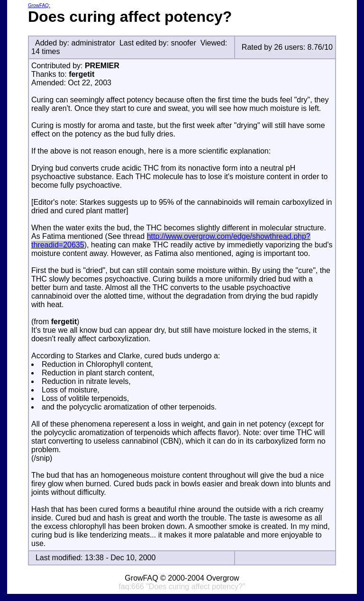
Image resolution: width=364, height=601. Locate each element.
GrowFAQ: (39, 5)
